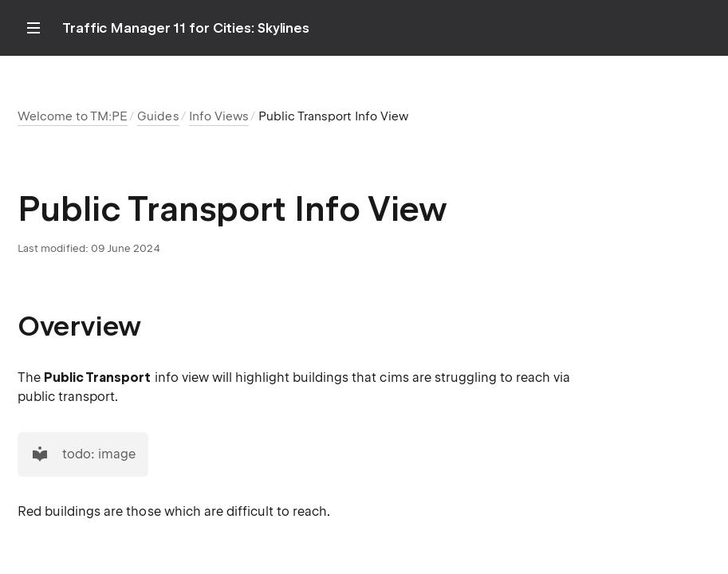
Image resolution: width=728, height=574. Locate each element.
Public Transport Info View (334, 116)
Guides (158, 116)
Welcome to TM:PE (73, 116)
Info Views (219, 116)
